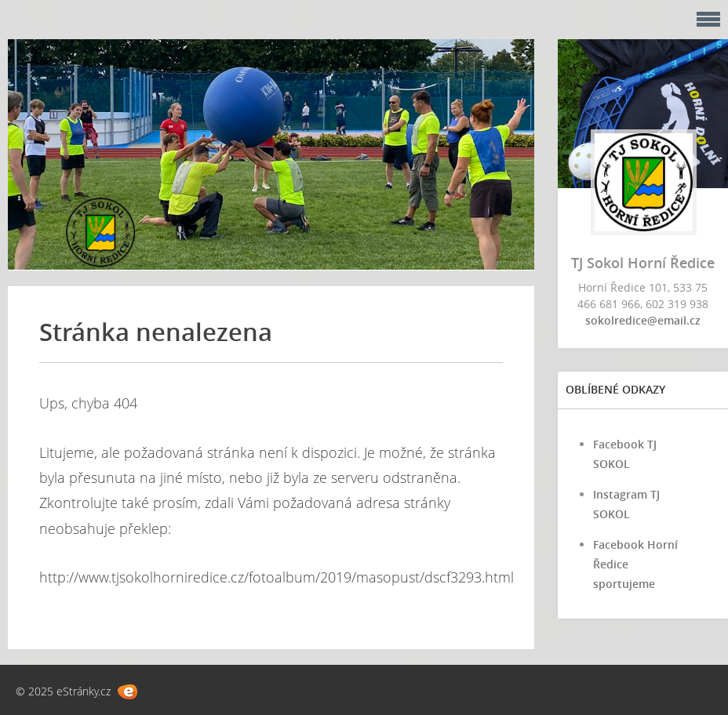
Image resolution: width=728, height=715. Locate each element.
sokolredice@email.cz (643, 320)
